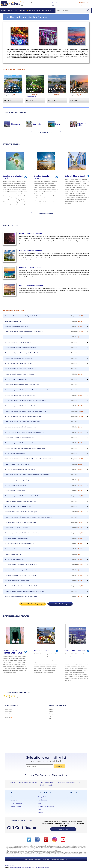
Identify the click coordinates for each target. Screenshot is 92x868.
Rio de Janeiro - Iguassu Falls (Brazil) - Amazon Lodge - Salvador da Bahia (26, 401)
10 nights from (77, 316)
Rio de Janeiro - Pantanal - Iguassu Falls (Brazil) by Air (20, 469)
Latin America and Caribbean (66, 783)
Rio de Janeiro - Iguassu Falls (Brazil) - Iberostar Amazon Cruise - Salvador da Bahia (28, 517)
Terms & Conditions (16, 803)
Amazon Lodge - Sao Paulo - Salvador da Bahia (56, 90)
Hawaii (42, 785)
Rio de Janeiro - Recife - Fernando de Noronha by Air (20, 544)
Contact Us (14, 800)
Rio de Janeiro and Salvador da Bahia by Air (17, 464)
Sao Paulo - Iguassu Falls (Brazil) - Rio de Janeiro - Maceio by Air (23, 533)
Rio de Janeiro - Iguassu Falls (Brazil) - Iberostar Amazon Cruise (23, 422)
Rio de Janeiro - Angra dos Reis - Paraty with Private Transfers (22, 353)
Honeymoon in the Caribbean (31, 250)
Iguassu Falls (9, 712)
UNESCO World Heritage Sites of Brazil (13, 652)
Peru (50, 718)
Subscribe (59, 766)
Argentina (51, 712)
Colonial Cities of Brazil (75, 176)
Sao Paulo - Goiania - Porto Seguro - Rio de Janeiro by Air (21, 565)
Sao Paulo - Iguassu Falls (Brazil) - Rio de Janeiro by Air (20, 427)
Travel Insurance (43, 800)
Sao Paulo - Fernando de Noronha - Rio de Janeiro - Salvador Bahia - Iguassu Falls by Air (13, 89)
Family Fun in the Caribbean (30, 267)
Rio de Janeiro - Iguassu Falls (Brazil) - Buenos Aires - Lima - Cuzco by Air (25, 411)
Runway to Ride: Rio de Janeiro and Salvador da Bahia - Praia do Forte (25, 591)
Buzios (58, 124)
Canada (50, 785)
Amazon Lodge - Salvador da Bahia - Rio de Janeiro (35, 90)
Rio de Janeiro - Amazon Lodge (14, 337)
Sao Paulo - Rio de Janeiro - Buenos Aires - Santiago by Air (21, 586)
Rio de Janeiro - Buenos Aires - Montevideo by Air (19, 358)
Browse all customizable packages (32, 604)
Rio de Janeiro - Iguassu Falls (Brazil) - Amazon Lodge (20, 395)
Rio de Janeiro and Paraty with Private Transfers (18, 506)
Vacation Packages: (10, 866)
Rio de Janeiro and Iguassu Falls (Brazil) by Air (18, 480)
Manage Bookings (43, 797)
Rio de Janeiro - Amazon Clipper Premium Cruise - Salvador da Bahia (24, 332)
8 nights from (77, 326)
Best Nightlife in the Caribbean (31, 233)
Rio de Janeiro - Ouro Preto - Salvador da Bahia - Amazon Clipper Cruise (25, 448)
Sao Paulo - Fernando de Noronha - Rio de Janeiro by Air (21, 575)
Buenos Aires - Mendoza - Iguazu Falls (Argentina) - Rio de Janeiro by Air (25, 316)
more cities (9, 718)
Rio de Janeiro (16, 124)
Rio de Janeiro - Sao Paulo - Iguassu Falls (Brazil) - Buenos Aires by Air (25, 432)
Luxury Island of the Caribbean (31, 285)
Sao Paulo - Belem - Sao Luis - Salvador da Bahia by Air (20, 522)
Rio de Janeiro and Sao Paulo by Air (15, 491)
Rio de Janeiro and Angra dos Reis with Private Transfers (21, 348)
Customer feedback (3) (31, 97)
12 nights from (77, 459)
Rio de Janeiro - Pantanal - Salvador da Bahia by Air (19, 438)
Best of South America (75, 651)
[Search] (71, 11)
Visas (40, 803)
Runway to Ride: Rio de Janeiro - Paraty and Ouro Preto (20, 501)
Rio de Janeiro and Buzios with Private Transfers (18, 363)
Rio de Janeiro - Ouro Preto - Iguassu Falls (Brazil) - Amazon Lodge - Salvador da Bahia (29, 459)
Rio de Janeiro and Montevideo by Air (15, 454)
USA (80, 783)
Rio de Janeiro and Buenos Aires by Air (16, 485)
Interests (41, 813)
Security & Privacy (16, 806)
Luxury (13, 783)
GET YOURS (63, 829)
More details (74, 342)
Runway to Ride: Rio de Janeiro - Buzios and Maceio (19, 374)
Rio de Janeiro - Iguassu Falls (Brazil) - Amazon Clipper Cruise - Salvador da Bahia (28, 390)
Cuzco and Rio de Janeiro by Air (14, 321)
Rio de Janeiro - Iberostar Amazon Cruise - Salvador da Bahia (22, 385)
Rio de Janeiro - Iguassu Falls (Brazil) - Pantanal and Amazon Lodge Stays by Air (27, 475)
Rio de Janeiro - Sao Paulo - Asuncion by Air (17, 528)
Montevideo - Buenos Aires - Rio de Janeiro (17, 326)
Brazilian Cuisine (41, 651)
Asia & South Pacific (47, 783)
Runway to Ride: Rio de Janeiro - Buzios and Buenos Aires (21, 369)
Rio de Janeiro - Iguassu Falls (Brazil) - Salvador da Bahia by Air (23, 443)
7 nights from (77, 337)
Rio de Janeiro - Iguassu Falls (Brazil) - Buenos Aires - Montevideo (23, 416)
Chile (50, 716)
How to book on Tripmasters (46, 806)
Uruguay (51, 714)
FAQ (39, 810)
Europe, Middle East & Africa (28, 783)
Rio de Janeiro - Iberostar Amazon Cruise (16, 379)
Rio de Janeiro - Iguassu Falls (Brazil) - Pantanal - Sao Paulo (22, 496)
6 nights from (77, 321)
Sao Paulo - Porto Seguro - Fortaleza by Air (17, 581)
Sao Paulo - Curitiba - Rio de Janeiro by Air (17, 538)
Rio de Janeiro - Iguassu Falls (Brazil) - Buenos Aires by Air (21, 406)
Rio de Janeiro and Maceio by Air (14, 559)
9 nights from (77, 374)
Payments (68, 797)
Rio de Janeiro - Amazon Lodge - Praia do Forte (18, 342)
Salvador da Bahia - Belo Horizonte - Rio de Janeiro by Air (21, 512)
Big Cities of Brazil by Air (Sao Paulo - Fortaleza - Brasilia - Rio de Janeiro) (79, 90)
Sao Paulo (37, 124)
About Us (13, 797)
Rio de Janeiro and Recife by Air (14, 554)
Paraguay (51, 709)
